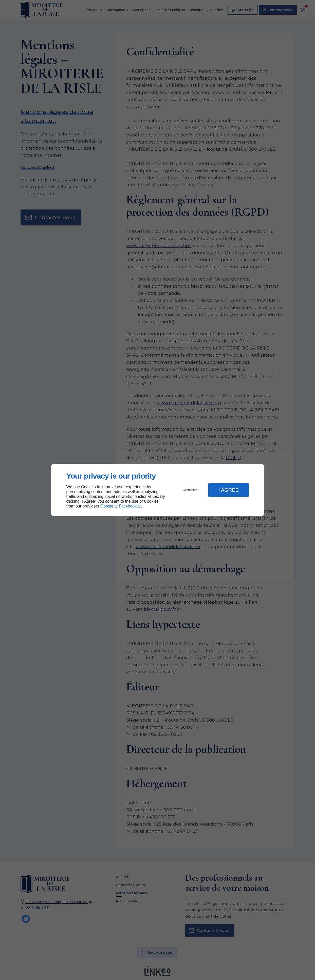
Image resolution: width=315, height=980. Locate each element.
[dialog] (158, 490)
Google (107, 506)
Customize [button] (190, 490)
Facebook (128, 506)
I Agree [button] (229, 490)
